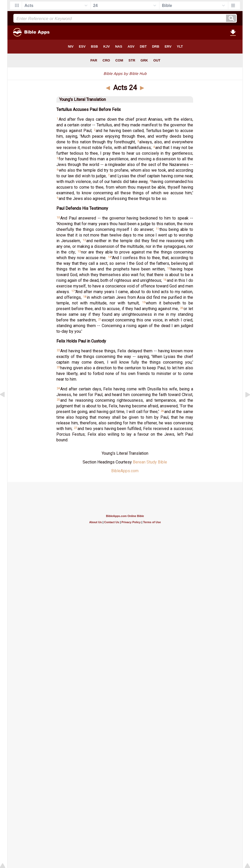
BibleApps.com (125, 471)
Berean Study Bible (150, 462)
